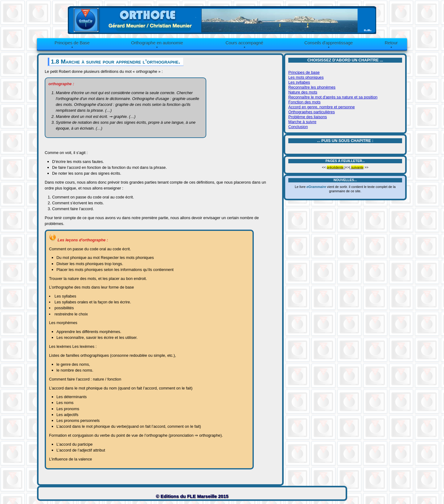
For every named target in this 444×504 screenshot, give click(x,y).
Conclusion (298, 127)
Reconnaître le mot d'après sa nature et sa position (333, 97)
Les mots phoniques (306, 77)
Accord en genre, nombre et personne (322, 107)
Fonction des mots (304, 102)
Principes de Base (72, 43)
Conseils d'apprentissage (329, 43)
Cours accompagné (245, 43)
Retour (391, 43)
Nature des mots (303, 92)
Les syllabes (299, 82)
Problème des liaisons (308, 117)
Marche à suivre (302, 122)
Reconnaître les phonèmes (312, 87)
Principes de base (304, 72)
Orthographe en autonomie (157, 43)
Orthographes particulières (312, 112)
